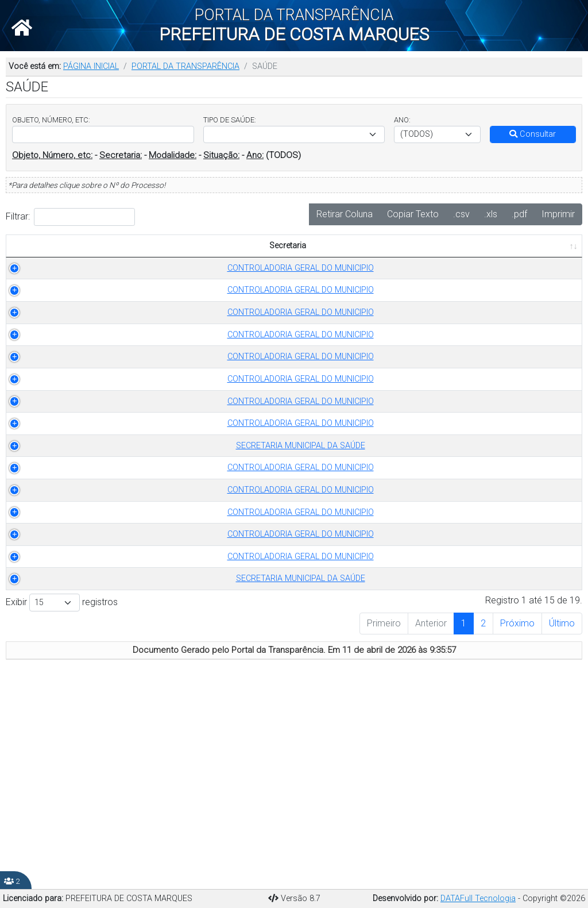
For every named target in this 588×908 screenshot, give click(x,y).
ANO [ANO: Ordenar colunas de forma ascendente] (263, 258)
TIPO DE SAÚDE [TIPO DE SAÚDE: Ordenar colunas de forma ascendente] (183, 258)
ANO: (402, 120)
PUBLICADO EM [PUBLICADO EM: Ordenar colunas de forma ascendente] (538, 252)
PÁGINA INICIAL (91, 66)
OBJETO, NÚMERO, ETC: (51, 120)
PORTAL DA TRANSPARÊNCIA (185, 66)
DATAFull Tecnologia (478, 899)
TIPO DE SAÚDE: (230, 120)
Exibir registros (62, 801)
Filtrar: (70, 217)
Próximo (517, 822)
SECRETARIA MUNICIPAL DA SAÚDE (67, 563)
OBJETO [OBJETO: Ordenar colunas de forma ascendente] (309, 258)
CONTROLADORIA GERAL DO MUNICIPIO (67, 286)
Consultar (533, 134)
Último (562, 822)
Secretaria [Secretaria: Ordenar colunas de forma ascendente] (61, 258)
